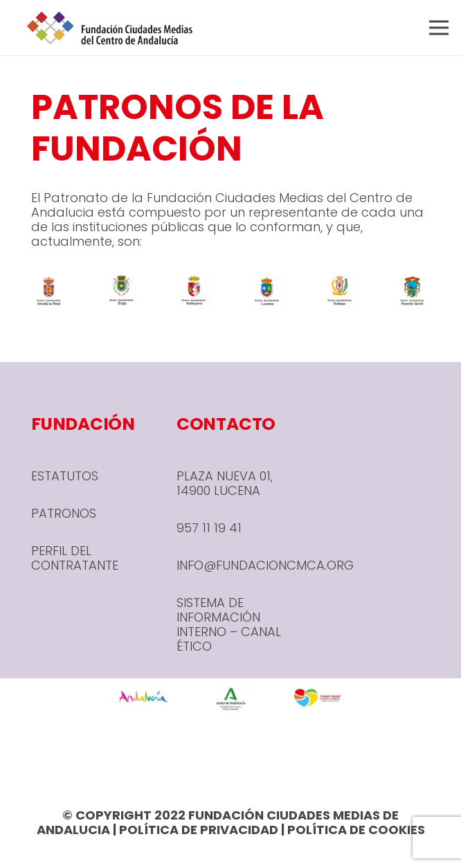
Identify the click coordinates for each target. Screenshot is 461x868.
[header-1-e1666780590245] (110, 28)
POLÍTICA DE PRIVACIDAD (199, 830)
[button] (439, 28)
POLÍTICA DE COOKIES (356, 830)
